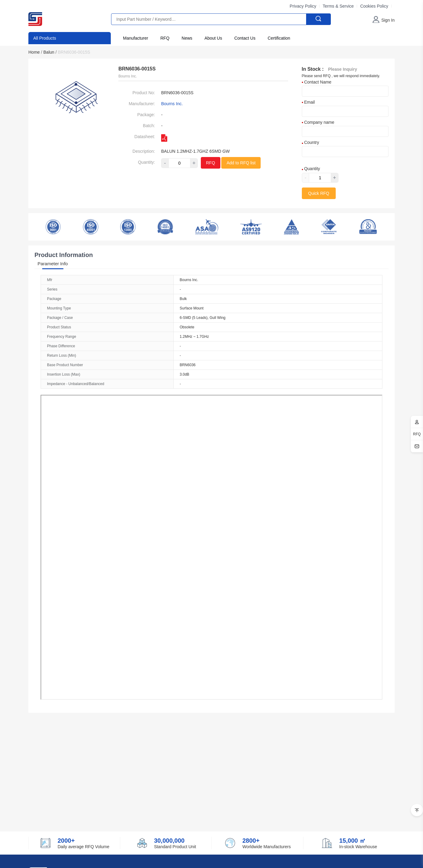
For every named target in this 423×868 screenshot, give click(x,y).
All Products (45, 38)
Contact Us (245, 38)
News (187, 38)
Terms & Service (338, 6)
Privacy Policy (303, 6)
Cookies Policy (374, 6)
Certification (279, 38)
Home (35, 52)
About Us (213, 38)
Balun (50, 52)
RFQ (165, 38)
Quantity (311, 169)
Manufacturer (136, 38)
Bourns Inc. (172, 104)
